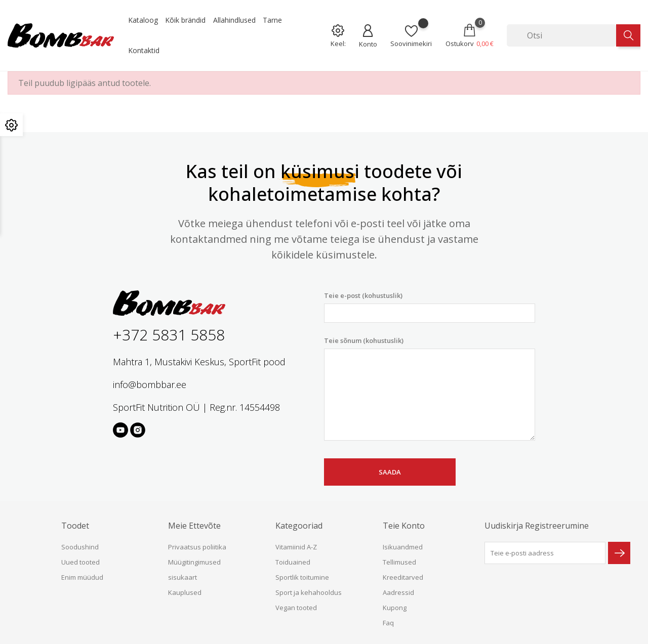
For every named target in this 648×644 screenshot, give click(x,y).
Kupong (395, 608)
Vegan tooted (296, 608)
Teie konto (404, 526)
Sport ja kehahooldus (309, 592)
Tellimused (399, 562)
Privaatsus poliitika (197, 547)
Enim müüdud (82, 577)
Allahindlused (234, 20)
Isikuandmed (403, 547)
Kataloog (143, 20)
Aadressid (398, 592)
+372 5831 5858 (169, 335)
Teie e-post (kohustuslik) (430, 307)
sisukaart (183, 577)
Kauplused (185, 592)
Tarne (272, 20)
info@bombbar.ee (150, 384)
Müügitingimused (194, 562)
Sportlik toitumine (302, 577)
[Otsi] (561, 35)
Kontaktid (144, 50)
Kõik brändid (185, 20)
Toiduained (293, 562)
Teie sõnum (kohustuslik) (430, 389)
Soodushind (80, 547)
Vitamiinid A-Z (296, 547)
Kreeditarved (403, 577)
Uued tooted (80, 562)
